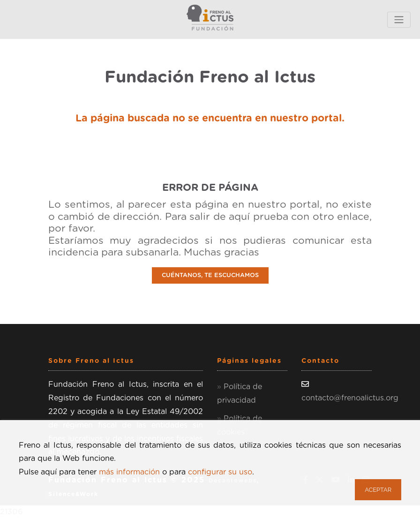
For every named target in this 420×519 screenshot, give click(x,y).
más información (129, 472)
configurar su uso (220, 472)
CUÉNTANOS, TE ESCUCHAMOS (210, 275)
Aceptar (378, 490)
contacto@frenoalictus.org (350, 398)
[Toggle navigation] (399, 20)
